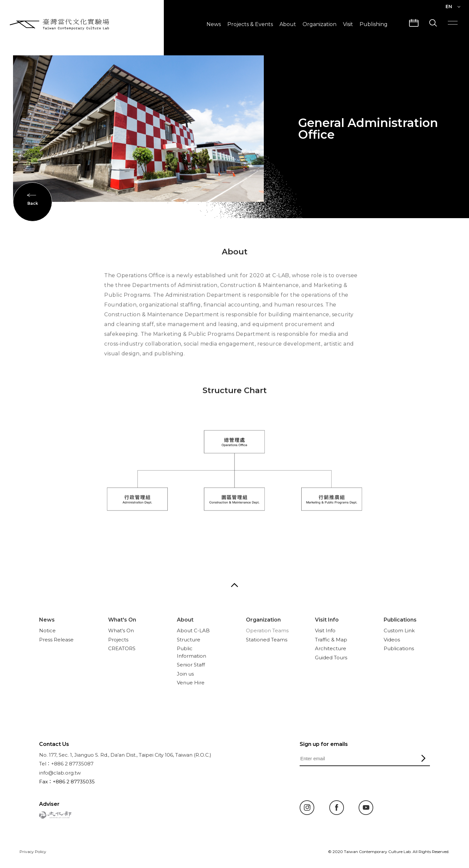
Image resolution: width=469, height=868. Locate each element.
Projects (118, 640)
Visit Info (327, 620)
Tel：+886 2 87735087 (66, 764)
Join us (185, 674)
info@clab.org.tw (60, 773)
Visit (348, 24)
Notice (47, 630)
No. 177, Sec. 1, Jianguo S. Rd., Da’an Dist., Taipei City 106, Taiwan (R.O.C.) (125, 755)
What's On (122, 620)
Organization (320, 24)
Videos (392, 640)
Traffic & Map (331, 640)
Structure (189, 640)
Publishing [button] (374, 24)
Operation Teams (267, 630)
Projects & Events (250, 24)
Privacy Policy (33, 852)
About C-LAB (193, 630)
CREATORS (122, 648)
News (214, 24)
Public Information (192, 652)
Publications (400, 620)
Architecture (331, 648)
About (288, 24)
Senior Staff (191, 665)
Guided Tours (331, 658)
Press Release (56, 640)
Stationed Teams (267, 640)
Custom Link (399, 630)
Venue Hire (191, 683)
